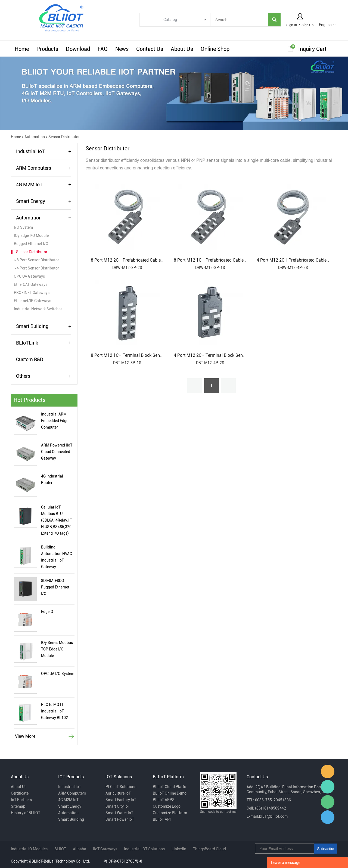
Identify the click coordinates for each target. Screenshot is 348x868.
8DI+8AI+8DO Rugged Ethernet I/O (55, 587)
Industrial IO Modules (29, 849)
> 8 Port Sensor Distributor (36, 260)
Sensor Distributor (64, 137)
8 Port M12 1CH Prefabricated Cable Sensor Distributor (227, 260)
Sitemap (18, 806)
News (122, 49)
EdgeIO (47, 612)
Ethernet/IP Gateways (32, 301)
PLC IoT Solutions (121, 787)
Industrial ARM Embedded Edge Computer (55, 421)
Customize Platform (170, 813)
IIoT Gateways (105, 849)
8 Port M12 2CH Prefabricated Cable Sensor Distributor (144, 260)
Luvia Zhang (328, 787)
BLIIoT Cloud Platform (171, 787)
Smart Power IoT (120, 819)
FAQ (103, 49)
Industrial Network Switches (38, 309)
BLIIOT (60, 849)
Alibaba (80, 849)
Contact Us (150, 49)
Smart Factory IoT (121, 800)
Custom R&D (30, 359)
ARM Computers (34, 168)
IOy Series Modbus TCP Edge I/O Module (57, 649)
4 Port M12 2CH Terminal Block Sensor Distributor (222, 355)
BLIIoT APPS (164, 800)
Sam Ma (328, 817)
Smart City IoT (118, 806)
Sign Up (307, 25)
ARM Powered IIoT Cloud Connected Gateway (57, 452)
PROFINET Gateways (32, 293)
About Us (182, 49)
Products (47, 49)
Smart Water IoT (119, 813)
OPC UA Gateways (29, 276)
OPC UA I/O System (58, 674)
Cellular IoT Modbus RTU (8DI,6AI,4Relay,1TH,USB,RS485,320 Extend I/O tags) (57, 520)
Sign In (292, 25)
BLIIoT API (162, 819)
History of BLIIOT (26, 813)
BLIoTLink (27, 343)
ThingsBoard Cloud (209, 849)
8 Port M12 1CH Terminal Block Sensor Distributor (139, 355)
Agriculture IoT (118, 793)
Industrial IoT (30, 151)
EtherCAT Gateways (31, 284)
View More (25, 736)
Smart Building (32, 326)
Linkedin (179, 849)
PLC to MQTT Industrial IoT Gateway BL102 (55, 711)
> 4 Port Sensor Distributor (36, 268)
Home (22, 49)
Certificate (20, 793)
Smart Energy (31, 201)
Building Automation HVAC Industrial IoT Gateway (57, 557)
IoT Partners (21, 800)
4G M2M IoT (29, 185)
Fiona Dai (328, 771)
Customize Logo (167, 806)
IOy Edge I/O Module (31, 235)
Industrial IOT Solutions (144, 849)
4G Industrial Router (52, 479)
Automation (35, 137)
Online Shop (215, 49)
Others (23, 376)
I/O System (23, 227)
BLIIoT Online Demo (170, 793)
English (325, 25)
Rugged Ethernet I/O (31, 244)
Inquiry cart (312, 49)
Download (78, 49)
